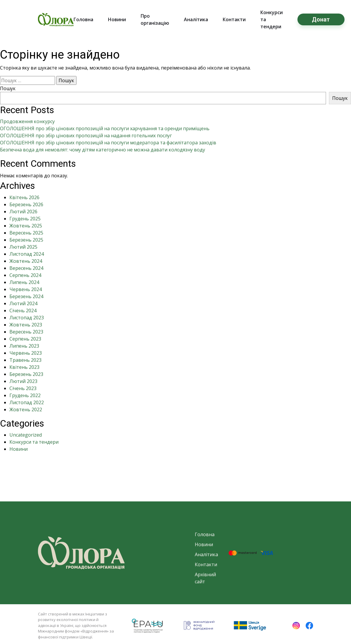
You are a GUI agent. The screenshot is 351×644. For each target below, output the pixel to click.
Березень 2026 (26, 204)
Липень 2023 (24, 346)
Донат (321, 19)
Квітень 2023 (24, 367)
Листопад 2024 (27, 254)
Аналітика (196, 19)
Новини (117, 19)
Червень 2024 (26, 289)
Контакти (234, 19)
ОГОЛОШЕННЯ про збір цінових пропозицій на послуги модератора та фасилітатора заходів (108, 143)
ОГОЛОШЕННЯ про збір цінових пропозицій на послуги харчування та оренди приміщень (105, 128)
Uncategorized (26, 435)
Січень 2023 (23, 388)
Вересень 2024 (26, 268)
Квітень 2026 (24, 197)
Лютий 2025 (23, 247)
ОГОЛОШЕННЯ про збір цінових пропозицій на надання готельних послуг (86, 136)
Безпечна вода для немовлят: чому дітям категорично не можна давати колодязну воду (103, 150)
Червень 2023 (26, 353)
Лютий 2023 (23, 381)
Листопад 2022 (27, 402)
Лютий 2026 (23, 212)
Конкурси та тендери (34, 442)
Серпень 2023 (25, 339)
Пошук (8, 88)
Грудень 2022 (25, 395)
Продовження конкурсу (27, 121)
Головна (83, 19)
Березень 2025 (26, 240)
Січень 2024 (23, 311)
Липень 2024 (24, 282)
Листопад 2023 (27, 318)
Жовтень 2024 (26, 261)
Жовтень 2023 (26, 325)
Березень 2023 (26, 374)
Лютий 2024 (23, 303)
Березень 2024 (26, 296)
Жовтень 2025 (26, 226)
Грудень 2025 (25, 219)
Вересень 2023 (26, 332)
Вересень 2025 (26, 233)
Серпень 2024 (25, 275)
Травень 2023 (25, 360)
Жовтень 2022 (26, 409)
